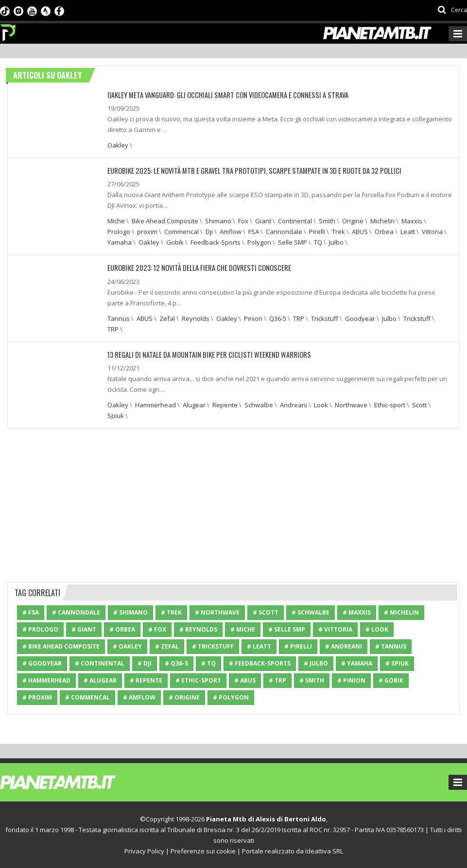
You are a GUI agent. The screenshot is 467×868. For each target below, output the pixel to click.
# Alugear (100, 680)
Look (321, 404)
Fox (243, 221)
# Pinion (351, 680)
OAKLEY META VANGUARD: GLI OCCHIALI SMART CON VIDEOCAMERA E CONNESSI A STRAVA (222, 95)
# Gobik (391, 680)
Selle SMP (293, 242)
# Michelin (401, 612)
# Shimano (130, 612)
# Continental (100, 663)
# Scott (266, 612)
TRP (299, 318)
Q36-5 (278, 318)
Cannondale (284, 232)
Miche (116, 221)
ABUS (360, 232)
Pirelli (317, 232)
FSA (254, 232)
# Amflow (139, 697)
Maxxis (412, 221)
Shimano (218, 221)
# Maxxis (357, 612)
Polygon (259, 242)
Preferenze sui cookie (203, 851)
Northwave (351, 404)
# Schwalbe (311, 612)
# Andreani (344, 646)
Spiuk (116, 415)
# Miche (243, 629)
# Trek (171, 612)
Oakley (118, 145)
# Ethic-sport (198, 680)
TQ (318, 242)
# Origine (184, 697)
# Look (377, 629)
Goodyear (360, 318)
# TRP (277, 680)
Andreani (294, 404)
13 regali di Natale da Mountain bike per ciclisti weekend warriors (203, 354)
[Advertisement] (234, 503)
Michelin (382, 221)
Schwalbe (259, 404)
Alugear (194, 404)
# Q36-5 (176, 663)
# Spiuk (397, 663)
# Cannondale (76, 612)
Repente (225, 404)
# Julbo (316, 663)
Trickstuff (325, 318)
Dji (209, 232)
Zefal (167, 318)
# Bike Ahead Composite (61, 646)
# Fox (157, 629)
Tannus (119, 318)
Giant (263, 221)
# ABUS (245, 680)
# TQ (208, 663)
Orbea (384, 232)
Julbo (336, 242)
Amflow (231, 232)
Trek (338, 232)
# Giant (84, 629)
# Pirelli (298, 646)
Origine (353, 221)
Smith (327, 221)
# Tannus (391, 646)
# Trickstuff (213, 646)
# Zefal (167, 646)
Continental (295, 221)
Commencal (182, 232)
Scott (419, 404)
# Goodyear (42, 663)
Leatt (408, 232)
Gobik (175, 242)
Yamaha (120, 242)
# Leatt (259, 646)
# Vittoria (335, 629)
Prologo (119, 232)
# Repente (146, 680)
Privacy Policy (144, 851)
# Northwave (217, 612)
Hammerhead (156, 404)
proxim (147, 232)
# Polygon (231, 697)
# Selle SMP (287, 629)
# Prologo (40, 629)
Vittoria (432, 232)
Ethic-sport (390, 404)
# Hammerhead (46, 680)
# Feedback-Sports (260, 663)
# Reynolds (198, 629)
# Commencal (87, 697)
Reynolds (196, 318)
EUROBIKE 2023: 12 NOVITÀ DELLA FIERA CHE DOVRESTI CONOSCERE (195, 268)
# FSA (31, 612)
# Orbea (122, 629)
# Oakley (127, 646)
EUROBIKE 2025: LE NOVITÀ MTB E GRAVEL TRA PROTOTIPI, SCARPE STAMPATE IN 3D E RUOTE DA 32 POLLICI (246, 171)
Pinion (253, 318)
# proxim (37, 697)
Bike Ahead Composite (165, 221)
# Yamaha (357, 663)
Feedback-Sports (216, 242)
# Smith (312, 680)
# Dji (145, 663)
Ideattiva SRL (324, 851)
